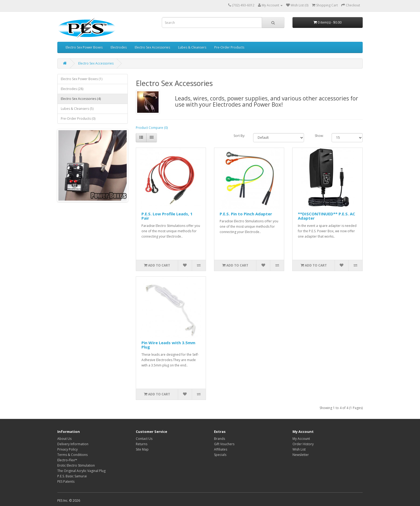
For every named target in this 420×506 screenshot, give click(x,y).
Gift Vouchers (224, 444)
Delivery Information (73, 444)
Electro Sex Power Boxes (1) (82, 79)
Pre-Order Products (229, 47)
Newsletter (301, 455)
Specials (220, 455)
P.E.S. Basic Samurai (72, 476)
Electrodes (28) (72, 89)
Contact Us (144, 439)
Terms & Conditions (72, 455)
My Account (301, 439)
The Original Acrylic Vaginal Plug (81, 471)
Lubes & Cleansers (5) (77, 109)
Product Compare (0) (152, 128)
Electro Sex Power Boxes (84, 47)
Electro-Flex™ (67, 460)
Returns (142, 444)
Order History (303, 444)
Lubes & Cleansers (192, 47)
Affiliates (221, 449)
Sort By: (239, 136)
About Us (64, 439)
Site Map (142, 449)
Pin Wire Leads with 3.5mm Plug (168, 345)
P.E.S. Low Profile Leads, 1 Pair (167, 216)
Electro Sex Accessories (152, 47)
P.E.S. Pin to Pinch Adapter (246, 214)
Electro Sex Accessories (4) (81, 99)
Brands (220, 439)
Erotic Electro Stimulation (76, 465)
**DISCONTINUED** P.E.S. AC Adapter (327, 216)
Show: (319, 136)
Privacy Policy (67, 449)
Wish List (299, 449)
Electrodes (119, 47)
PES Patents (66, 481)
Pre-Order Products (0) (78, 119)
